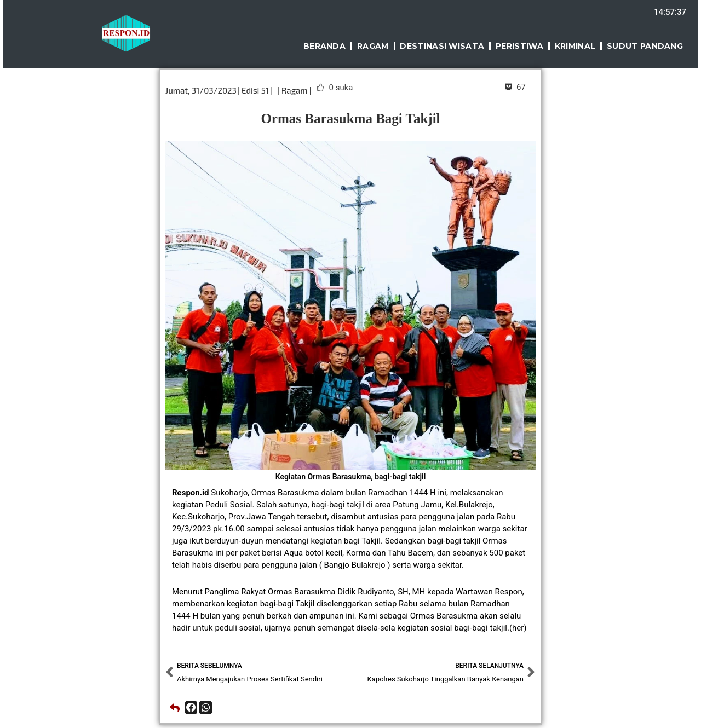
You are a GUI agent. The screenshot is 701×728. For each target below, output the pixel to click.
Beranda (324, 46)
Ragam (373, 46)
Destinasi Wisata (442, 46)
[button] (191, 707)
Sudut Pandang (645, 46)
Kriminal (575, 46)
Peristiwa (519, 46)
